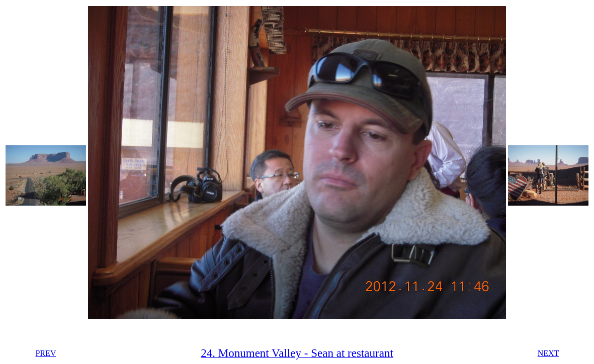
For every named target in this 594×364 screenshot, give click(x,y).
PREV (46, 353)
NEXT (548, 353)
